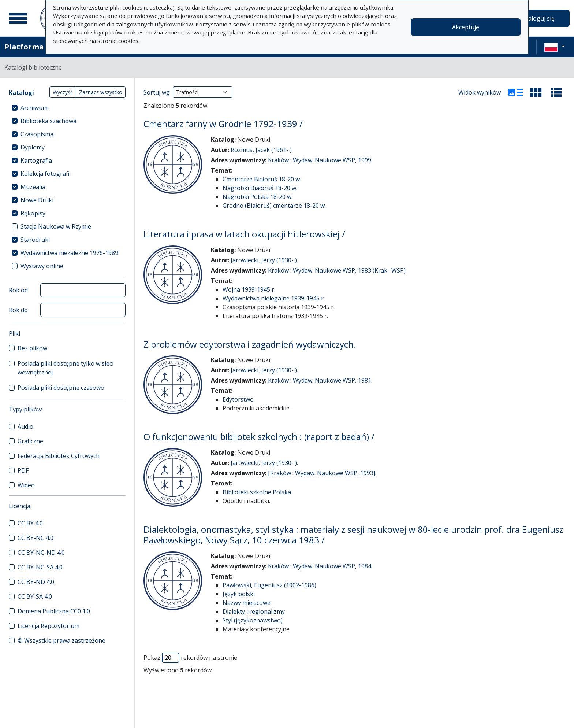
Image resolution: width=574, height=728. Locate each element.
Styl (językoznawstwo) (253, 620)
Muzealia (33, 187)
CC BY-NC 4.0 (36, 538)
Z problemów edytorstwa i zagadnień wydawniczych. (250, 344)
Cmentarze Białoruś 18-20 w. (262, 179)
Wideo (26, 485)
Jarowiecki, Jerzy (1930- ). (264, 260)
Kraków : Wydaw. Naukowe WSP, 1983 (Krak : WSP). (337, 270)
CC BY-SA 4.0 (35, 596)
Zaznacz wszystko (101, 92)
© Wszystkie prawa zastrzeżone (61, 640)
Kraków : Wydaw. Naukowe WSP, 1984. (320, 566)
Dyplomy (33, 147)
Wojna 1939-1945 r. (249, 289)
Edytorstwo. (239, 399)
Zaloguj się (540, 18)
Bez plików (32, 348)
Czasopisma (37, 134)
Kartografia (36, 160)
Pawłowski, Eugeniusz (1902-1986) (269, 585)
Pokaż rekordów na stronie (190, 658)
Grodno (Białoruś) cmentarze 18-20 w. (274, 206)
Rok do (18, 310)
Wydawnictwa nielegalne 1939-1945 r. (274, 298)
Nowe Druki (37, 200)
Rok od (18, 290)
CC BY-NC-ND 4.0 (41, 553)
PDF (23, 470)
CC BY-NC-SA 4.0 (40, 567)
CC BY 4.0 (30, 523)
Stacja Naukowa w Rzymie (56, 226)
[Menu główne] (18, 18)
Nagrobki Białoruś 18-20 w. (260, 188)
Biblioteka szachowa (49, 121)
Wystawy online (42, 266)
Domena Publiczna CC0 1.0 (54, 611)
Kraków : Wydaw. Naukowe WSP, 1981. (320, 380)
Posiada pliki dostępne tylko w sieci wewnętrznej (66, 368)
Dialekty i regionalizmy (254, 611)
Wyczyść (63, 92)
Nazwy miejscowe (247, 603)
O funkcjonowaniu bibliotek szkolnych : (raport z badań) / (259, 437)
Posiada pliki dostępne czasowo (61, 388)
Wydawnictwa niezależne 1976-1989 (69, 253)
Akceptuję (466, 27)
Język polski (239, 594)
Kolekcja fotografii (46, 174)
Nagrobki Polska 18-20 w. (258, 197)
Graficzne (30, 441)
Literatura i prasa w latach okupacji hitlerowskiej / (244, 234)
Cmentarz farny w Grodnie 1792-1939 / (223, 124)
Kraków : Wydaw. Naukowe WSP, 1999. (320, 160)
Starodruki (35, 240)
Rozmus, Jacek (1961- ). (262, 150)
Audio (25, 426)
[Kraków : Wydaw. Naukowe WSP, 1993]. (322, 473)
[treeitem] (67, 108)
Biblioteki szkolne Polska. (257, 492)
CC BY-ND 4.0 (36, 582)
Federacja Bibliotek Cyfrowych (59, 456)
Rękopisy (33, 213)
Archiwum (34, 108)
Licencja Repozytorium (49, 626)
